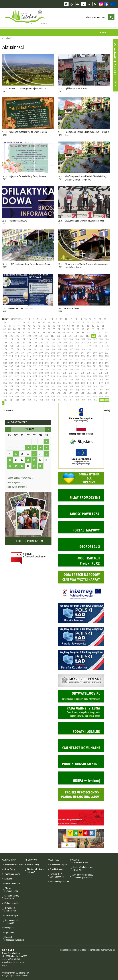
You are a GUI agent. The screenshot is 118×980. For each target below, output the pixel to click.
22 (14, 322)
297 (83, 369)
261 (83, 363)
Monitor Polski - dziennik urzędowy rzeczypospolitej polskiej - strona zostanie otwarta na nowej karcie (81, 674)
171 (83, 346)
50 (49, 326)
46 (29, 326)
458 (77, 400)
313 (71, 373)
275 (59, 366)
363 (47, 383)
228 (101, 356)
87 (24, 332)
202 (53, 353)
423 (83, 393)
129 (47, 339)
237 (47, 359)
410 (5, 393)
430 (17, 396)
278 (77, 366)
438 (65, 396)
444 (101, 396)
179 (23, 349)
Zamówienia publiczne (59, 881)
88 (29, 332)
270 (29, 366)
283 (107, 366)
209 (95, 353)
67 (29, 329)
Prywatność (9, 932)
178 (17, 349)
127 (35, 339)
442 (89, 396)
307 (35, 373)
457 (71, 400)
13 (76, 319)
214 (17, 356)
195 (11, 353)
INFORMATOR (31, 860)
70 (44, 329)
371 (95, 383)
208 (89, 353)
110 (41, 336)
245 (95, 359)
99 (83, 332)
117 (82, 336)
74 (63, 329)
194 (5, 353)
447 (11, 400)
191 (95, 349)
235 (35, 359)
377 (23, 386)
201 (47, 353)
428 (5, 396)
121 (105, 336)
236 (41, 359)
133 (71, 339)
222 (65, 356)
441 (83, 396)
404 (77, 390)
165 (47, 346)
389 (95, 386)
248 (5, 363)
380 (41, 386)
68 (34, 329)
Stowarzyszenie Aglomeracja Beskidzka (27, 88)
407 (95, 390)
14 (81, 319)
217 (35, 356)
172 (89, 346)
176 (5, 349)
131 (59, 339)
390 (101, 386)
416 (41, 393)
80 (93, 329)
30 (54, 322)
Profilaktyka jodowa (18, 221)
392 (5, 390)
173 (95, 346)
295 (71, 369)
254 (41, 363)
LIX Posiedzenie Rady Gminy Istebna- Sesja (29, 264)
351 (83, 380)
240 (65, 359)
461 (95, 400)
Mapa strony (78, 4)
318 (101, 373)
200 (41, 353)
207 (83, 353)
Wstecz (10, 410)
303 (11, 373)
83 (4, 332)
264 (101, 363)
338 (5, 380)
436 (53, 396)
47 (34, 326)
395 (23, 390)
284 (5, 369)
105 (11, 336)
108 (29, 336)
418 (53, 393)
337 (107, 376)
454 (53, 400)
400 (53, 390)
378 (29, 386)
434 (41, 396)
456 (65, 400)
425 (95, 393)
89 (34, 332)
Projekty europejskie (58, 864)
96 (68, 332)
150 (65, 343)
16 (90, 319)
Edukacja (8, 879)
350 (77, 380)
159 (11, 346)
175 (107, 346)
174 (101, 346)
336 (101, 376)
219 (47, 356)
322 (17, 376)
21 (9, 322)
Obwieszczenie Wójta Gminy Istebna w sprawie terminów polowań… (87, 266)
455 (59, 400)
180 (29, 349)
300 (101, 369)
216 (29, 356)
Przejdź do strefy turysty (115, 65)
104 (5, 336)
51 (54, 326)
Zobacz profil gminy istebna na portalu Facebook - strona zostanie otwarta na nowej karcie (106, 4)
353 (95, 380)
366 (65, 383)
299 (95, 369)
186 (65, 349)
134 (77, 339)
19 (105, 319)
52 (59, 326)
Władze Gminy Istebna (14, 864)
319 (107, 373)
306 (29, 373)
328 (53, 376)
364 (53, 383)
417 (47, 393)
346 (53, 380)
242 (77, 359)
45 (24, 326)
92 (49, 332)
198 (29, 353)
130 (53, 339)
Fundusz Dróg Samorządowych (57, 875)
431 (23, 396)
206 (77, 353)
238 (53, 359)
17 (95, 319)
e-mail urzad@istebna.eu (13, 962)
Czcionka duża (95, 4)
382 (53, 386)
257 (59, 363)
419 (59, 393)
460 (89, 400)
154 (89, 343)
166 (53, 346)
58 (88, 326)
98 (78, 332)
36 (83, 322)
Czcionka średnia (89, 4)
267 (11, 366)
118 (87, 336)
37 (88, 322)
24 (24, 322)
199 (35, 353)
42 (9, 326)
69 (39, 329)
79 (88, 329)
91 (44, 332)
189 (83, 349)
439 (71, 396)
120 (99, 336)
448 (17, 400)
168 (65, 346)
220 (53, 356)
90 (39, 332)
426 (101, 393)
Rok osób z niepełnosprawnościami (14, 939)
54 (68, 326)
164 (41, 346)
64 (14, 329)
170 (77, 346)
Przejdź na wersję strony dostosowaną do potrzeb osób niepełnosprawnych (72, 4)
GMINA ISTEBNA (9, 860)
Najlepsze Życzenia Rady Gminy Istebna (27, 176)
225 (83, 356)
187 (71, 349)
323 (23, 376)
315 (83, 373)
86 (19, 332)
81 (98, 329)
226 (89, 356)
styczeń (8, 429)
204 (65, 353)
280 (89, 366)
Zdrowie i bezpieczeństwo (11, 890)
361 (35, 383)
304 (17, 373)
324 (29, 376)
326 (41, 376)
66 (24, 329)
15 (85, 319)
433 (35, 396)
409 (107, 390)
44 (19, 326)
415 (35, 393)
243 (83, 359)
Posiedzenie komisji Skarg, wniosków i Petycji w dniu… (87, 134)
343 (35, 380)
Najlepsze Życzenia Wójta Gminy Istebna (28, 132)
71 (49, 329)
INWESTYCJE (53, 860)
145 (35, 343)
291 (47, 369)
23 (19, 322)
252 (29, 363)
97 (73, 332)
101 (95, 332)
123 (11, 339)
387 (83, 386)
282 (101, 366)
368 (77, 383)
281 (95, 366)
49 (44, 326)
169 (71, 346)
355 (107, 380)
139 (107, 339)
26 (34, 322)
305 (23, 373)
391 (107, 386)
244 (89, 359)
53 (63, 326)
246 (101, 359)
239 (59, 359)
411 (11, 393)
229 (107, 356)
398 (41, 390)
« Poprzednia (17, 319)
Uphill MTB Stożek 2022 (76, 88)
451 (35, 400)
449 (23, 400)
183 (47, 349)
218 (41, 356)
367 (71, 383)
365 (59, 383)
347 (59, 380)
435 (47, 396)
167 (59, 346)
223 (71, 356)
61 (103, 326)
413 (23, 393)
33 (68, 322)
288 (29, 369)
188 (77, 349)
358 (17, 383)
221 (59, 356)
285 (11, 369)
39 (98, 322)
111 (47, 336)
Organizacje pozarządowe (10, 909)
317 (95, 373)
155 (95, 343)
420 (65, 393)
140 (5, 343)
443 (95, 396)
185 (59, 349)
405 (83, 390)
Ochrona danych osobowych (12, 922)
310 (53, 373)
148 (53, 343)
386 (77, 386)
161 (23, 346)
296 (77, 369)
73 (59, 329)
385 (71, 386)
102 (101, 332)
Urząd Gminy (10, 869)
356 (5, 383)
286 (17, 369)
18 (100, 319)
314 (77, 373)
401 (59, 390)
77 (78, 329)
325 (35, 376)
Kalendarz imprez (12, 915)
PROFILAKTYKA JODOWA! (21, 308)
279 (83, 366)
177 (11, 349)
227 (95, 356)
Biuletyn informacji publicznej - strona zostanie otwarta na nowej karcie (28, 549)
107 (23, 336)
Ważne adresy (33, 864)
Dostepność (9, 928)
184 (53, 349)
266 (5, 366)
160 (17, 346)
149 (59, 343)
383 (59, 386)
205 (71, 353)
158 (5, 346)
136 (89, 339)
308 (41, 373)
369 (83, 383)
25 (29, 322)
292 (53, 369)
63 (9, 329)
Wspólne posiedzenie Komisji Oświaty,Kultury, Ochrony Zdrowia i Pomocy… (86, 178)
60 (98, 326)
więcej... (6, 965)
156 (101, 343)
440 (77, 396)
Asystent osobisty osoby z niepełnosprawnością (83, 876)
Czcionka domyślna (83, 4)
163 (35, 346)
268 (17, 366)
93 (54, 332)
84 (9, 332)
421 (71, 393)
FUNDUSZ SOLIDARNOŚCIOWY (79, 861)
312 (65, 373)
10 (61, 319)
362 (41, 383)
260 (77, 363)
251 (23, 363)
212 (5, 356)
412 (17, 393)
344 (41, 380)
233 (23, 359)
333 (83, 376)
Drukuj (107, 410)
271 (35, 366)
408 (101, 390)
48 (39, 326)
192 (101, 349)
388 (89, 386)
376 (17, 386)
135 (83, 339)
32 (63, 322)
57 (83, 326)
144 (29, 343)
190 (89, 349)
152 (77, 343)
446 (5, 400)
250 (17, 363)
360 (29, 383)
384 (65, 386)
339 (11, 380)
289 (35, 369)
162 (29, 346)
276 (65, 366)
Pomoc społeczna (12, 883)
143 (23, 343)
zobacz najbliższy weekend (20, 478)
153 (83, 343)
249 (11, 363)
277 (71, 366)
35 (78, 322)
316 (89, 373)
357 (11, 383)
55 (73, 326)
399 (47, 390)
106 (17, 336)
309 (47, 373)
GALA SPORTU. (72, 308)
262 (89, 363)
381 (47, 386)
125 (23, 339)
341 (23, 380)
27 (39, 322)
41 (4, 326)
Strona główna (66, 4)
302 (5, 373)
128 (41, 339)
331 (71, 376)
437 (59, 396)
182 (41, 349)
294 (65, 369)
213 (11, 356)
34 (73, 322)
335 (95, 376)
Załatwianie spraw (12, 874)
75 (68, 329)
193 (107, 349)
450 (29, 400)
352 (89, 380)
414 (29, 393)
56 (78, 326)
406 (89, 390)
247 (107, 359)
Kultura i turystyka (12, 903)
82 (103, 329)
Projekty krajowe (57, 869)
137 (95, 339)
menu (103, 32)
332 (77, 376)
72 (54, 329)
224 (77, 356)
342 (29, 380)
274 (53, 366)
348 (65, 380)
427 (107, 393)
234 (29, 359)
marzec (48, 429)
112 (52, 336)
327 (47, 376)
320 (5, 376)
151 (71, 343)
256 (53, 363)
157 (107, 343)
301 (107, 369)
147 (47, 343)
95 (63, 332)
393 (11, 390)
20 (4, 322)
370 (89, 383)
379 (35, 386)
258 (65, 363)
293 (59, 369)
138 (101, 339)
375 (11, 386)
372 (101, 383)
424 (89, 393)
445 (107, 396)
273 (47, 366)
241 (71, 359)
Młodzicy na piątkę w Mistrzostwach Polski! (84, 221)
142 (17, 343)
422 (77, 393)
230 (5, 359)
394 (17, 390)
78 (83, 329)
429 (11, 396)
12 (71, 319)
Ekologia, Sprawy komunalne (12, 897)
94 (59, 332)
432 (29, 396)
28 (44, 322)
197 (23, 353)
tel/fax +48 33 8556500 (11, 959)
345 (47, 380)
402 (65, 390)
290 (41, 369)
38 (93, 322)
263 (95, 363)
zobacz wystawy (15, 482)
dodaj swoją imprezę (17, 487)
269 (23, 366)
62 (4, 329)
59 (93, 326)
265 (107, 363)
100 (89, 332)
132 (65, 339)
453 (47, 400)
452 (41, 400)
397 (35, 390)
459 (83, 400)
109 (35, 336)
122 (5, 339)
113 (58, 336)
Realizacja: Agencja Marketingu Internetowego (80, 950)
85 (14, 332)
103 (107, 332)
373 (107, 383)
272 (41, 366)
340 (17, 380)
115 (70, 336)
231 (11, 359)
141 (11, 343)
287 (23, 369)
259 (71, 363)
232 (17, 359)
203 (59, 353)
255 (47, 363)
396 (29, 390)
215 (23, 356)
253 (35, 363)
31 (59, 322)
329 (59, 376)
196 (17, 353)
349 (71, 380)
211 (107, 353)
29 (49, 322)
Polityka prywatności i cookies (15, 976)
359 (23, 383)
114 (64, 336)
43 (14, 326)
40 (103, 322)
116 (76, 336)
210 (101, 353)
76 (73, 329)
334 (89, 376)
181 (35, 349)
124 (17, 339)
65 (19, 329)
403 (71, 390)
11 (66, 319)
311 (59, 373)
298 (89, 369)
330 (65, 376)
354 (101, 380)
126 (29, 339)
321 (11, 376)
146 (41, 343)
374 (5, 386)
